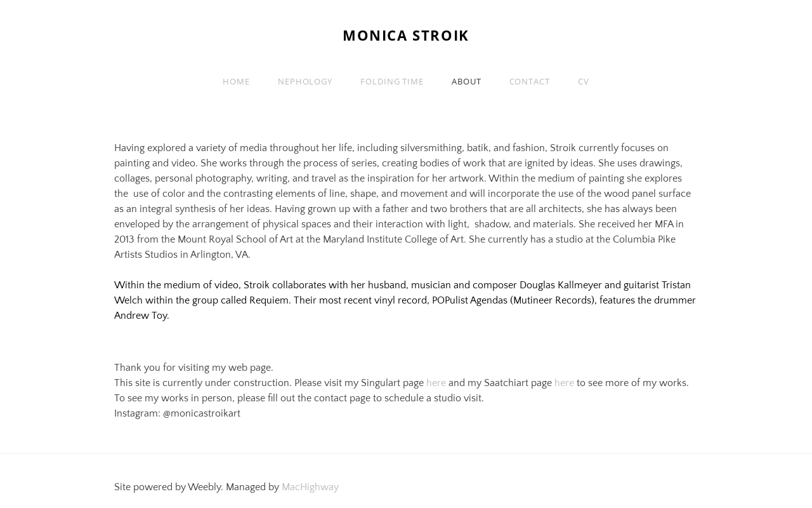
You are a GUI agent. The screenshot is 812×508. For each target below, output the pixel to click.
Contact (530, 81)
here (436, 383)
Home (236, 81)
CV (584, 81)
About (467, 81)
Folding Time (392, 81)
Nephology (305, 81)
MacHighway (310, 487)
